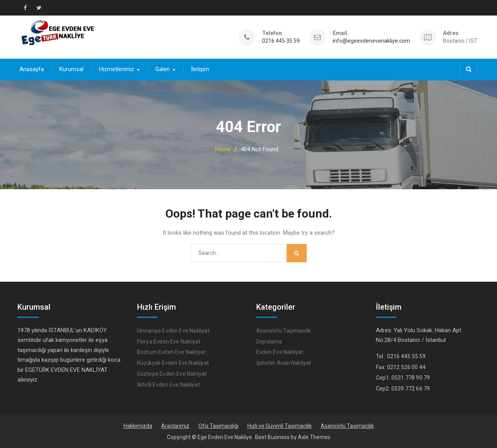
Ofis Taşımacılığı (218, 426)
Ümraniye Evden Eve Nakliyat (173, 331)
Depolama (269, 342)
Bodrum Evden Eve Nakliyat (171, 352)
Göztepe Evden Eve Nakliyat (172, 374)
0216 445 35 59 (281, 41)
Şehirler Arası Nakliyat (284, 363)
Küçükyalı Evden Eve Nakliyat (173, 363)
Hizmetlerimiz (116, 69)
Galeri (162, 69)
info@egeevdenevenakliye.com (371, 41)
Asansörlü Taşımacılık (284, 331)
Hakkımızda (138, 426)
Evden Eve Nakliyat (280, 352)
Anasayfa (32, 69)
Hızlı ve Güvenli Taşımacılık (280, 426)
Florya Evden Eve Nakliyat (169, 342)
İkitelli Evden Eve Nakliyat (169, 385)
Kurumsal (71, 69)
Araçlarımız (175, 426)
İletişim (200, 69)
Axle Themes (314, 437)
